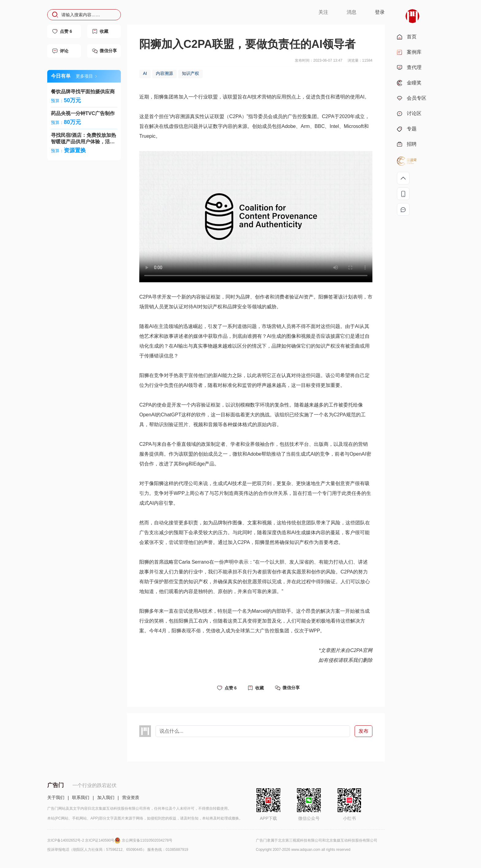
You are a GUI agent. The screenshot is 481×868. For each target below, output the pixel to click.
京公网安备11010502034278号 (147, 840)
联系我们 (81, 797)
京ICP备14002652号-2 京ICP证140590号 (85, 840)
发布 (364, 731)
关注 (323, 12)
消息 (352, 12)
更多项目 (86, 76)
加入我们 (106, 797)
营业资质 (131, 797)
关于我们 (56, 797)
